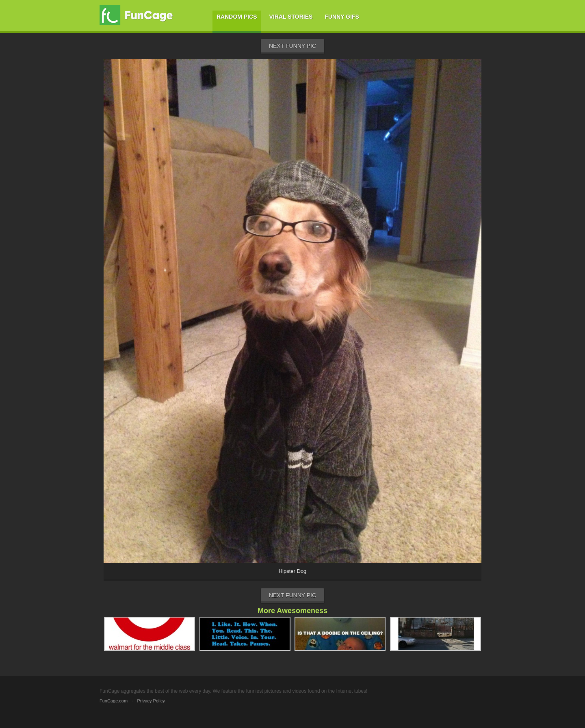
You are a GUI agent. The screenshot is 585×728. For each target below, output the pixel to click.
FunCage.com (114, 701)
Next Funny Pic (292, 46)
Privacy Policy (151, 701)
